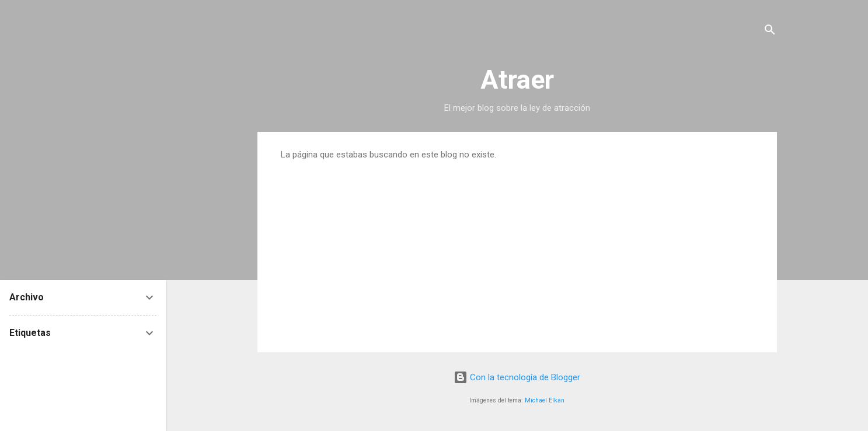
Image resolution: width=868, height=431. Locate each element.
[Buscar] (770, 32)
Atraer (517, 80)
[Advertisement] (517, 247)
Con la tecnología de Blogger (517, 377)
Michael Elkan (545, 400)
